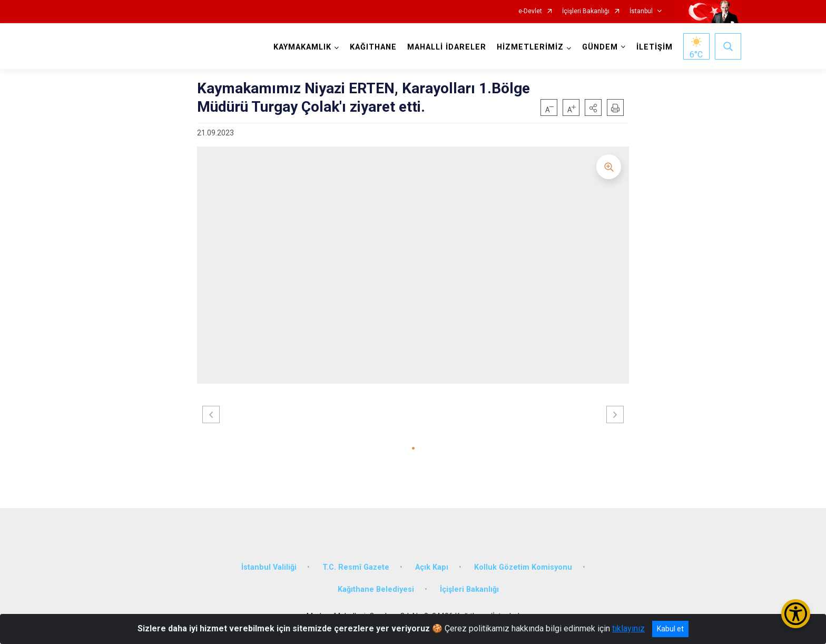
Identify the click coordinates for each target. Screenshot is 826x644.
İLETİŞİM (655, 47)
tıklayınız (628, 628)
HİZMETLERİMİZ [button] (530, 47)
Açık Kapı (432, 567)
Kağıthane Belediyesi (376, 589)
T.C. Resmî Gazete (356, 567)
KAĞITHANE (373, 47)
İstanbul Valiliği (269, 567)
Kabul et (670, 629)
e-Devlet (530, 11)
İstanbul (641, 11)
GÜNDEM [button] (600, 47)
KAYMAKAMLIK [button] (302, 47)
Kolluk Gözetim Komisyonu (523, 567)
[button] (593, 108)
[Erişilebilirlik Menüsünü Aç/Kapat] (796, 614)
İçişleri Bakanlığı (586, 11)
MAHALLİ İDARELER (447, 47)
